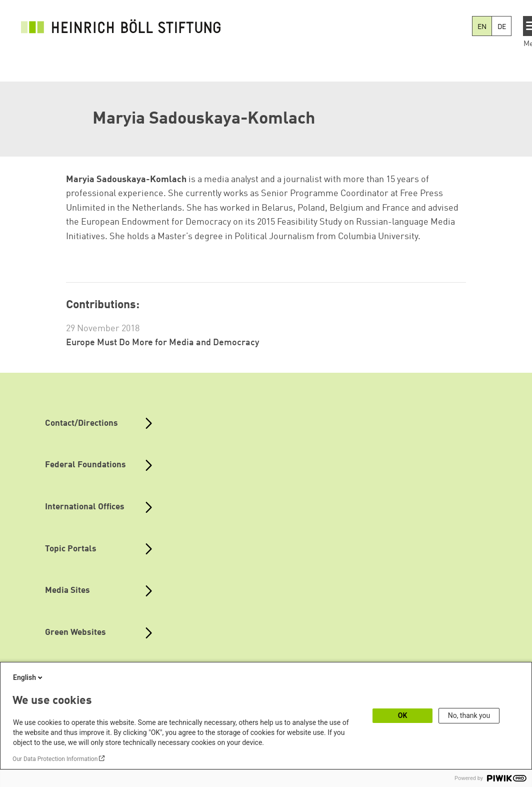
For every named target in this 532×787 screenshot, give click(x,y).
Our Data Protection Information (55, 759)
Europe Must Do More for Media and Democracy (162, 343)
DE (502, 27)
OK (403, 715)
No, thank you (469, 715)
